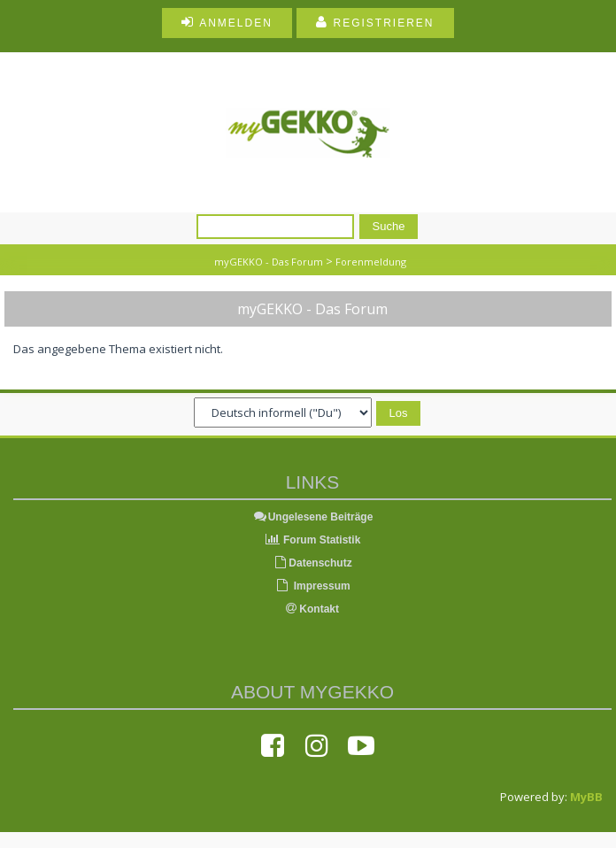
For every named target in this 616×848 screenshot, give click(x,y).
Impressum (312, 586)
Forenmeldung (371, 262)
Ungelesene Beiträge (313, 517)
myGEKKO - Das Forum (269, 262)
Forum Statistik (313, 540)
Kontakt (312, 609)
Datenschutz (312, 563)
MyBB (586, 797)
